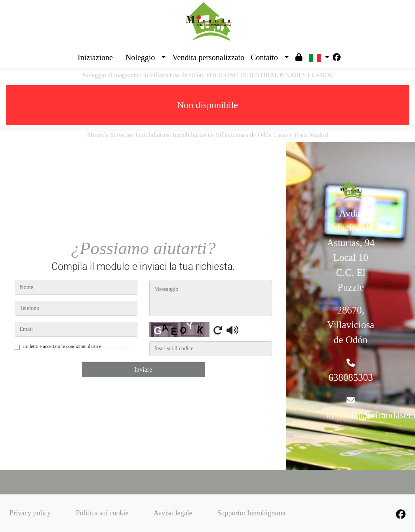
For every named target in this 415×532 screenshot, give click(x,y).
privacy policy (116, 346)
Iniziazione (95, 57)
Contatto (264, 57)
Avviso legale (173, 513)
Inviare (143, 370)
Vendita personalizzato (208, 57)
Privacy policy (30, 513)
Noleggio (140, 57)
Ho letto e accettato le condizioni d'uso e (77, 346)
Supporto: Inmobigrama (251, 513)
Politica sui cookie (102, 513)
